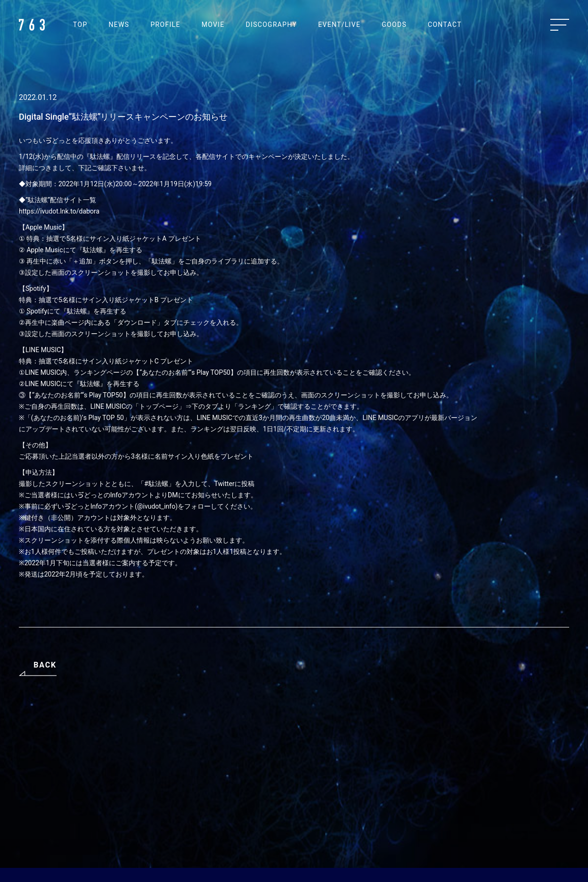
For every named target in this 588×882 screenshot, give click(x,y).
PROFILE (165, 25)
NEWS (119, 25)
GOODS (394, 25)
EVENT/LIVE (339, 25)
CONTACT (445, 25)
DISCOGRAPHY (272, 25)
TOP (80, 25)
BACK (45, 665)
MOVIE (213, 25)
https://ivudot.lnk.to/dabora (59, 211)
